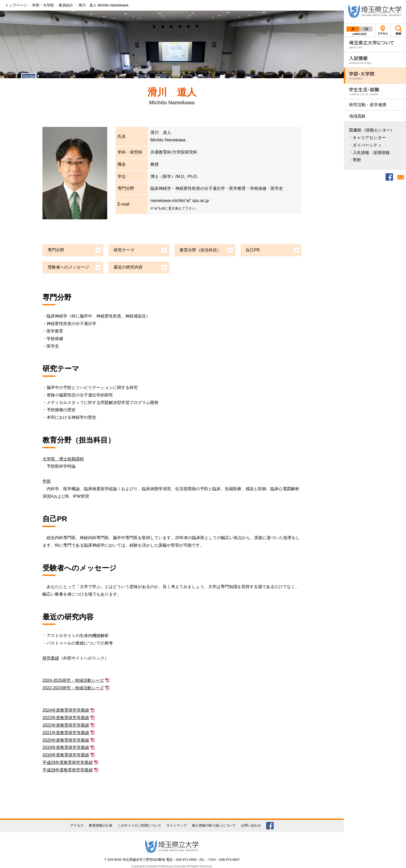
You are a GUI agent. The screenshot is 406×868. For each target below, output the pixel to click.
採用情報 (381, 153)
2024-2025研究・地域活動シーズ (73, 680)
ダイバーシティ (367, 145)
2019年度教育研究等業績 (66, 747)
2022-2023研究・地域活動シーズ (73, 688)
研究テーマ (124, 250)
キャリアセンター (369, 138)
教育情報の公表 (101, 825)
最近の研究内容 (128, 267)
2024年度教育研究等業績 (66, 710)
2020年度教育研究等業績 (66, 740)
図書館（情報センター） (372, 130)
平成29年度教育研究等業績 (68, 762)
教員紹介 (66, 5)
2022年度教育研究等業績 (66, 725)
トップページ (16, 5)
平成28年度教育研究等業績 (68, 770)
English (366, 29)
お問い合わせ (251, 825)
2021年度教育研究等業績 (66, 733)
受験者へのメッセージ (68, 267)
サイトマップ (177, 825)
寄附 (357, 160)
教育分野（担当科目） (200, 250)
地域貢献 (357, 116)
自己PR (253, 250)
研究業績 (51, 658)
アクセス (383, 30)
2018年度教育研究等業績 (66, 755)
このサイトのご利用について (139, 825)
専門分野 (56, 250)
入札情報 (361, 153)
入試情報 (375, 60)
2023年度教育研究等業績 (66, 718)
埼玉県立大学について (375, 44)
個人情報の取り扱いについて (214, 825)
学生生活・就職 (375, 91)
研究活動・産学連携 (368, 105)
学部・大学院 (375, 75)
